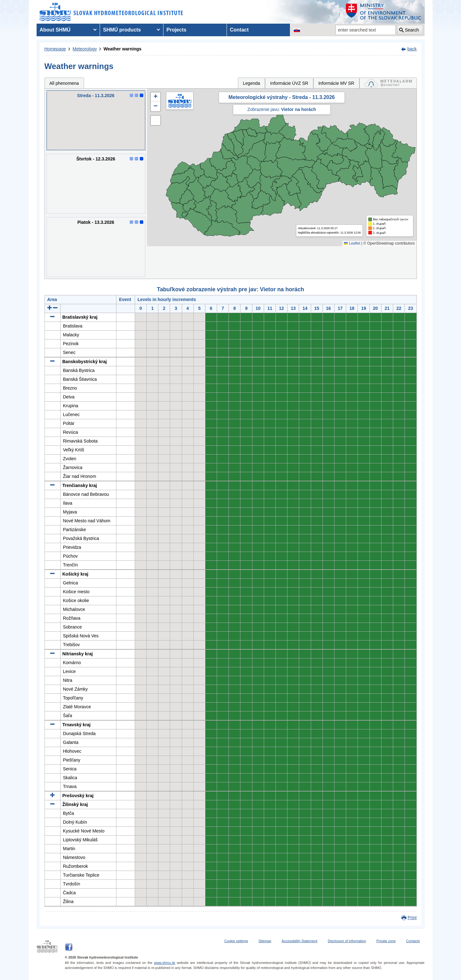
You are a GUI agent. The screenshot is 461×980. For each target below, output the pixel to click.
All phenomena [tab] (64, 83)
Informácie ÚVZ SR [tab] (289, 83)
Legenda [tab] (252, 83)
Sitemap (265, 941)
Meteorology (85, 49)
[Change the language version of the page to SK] (297, 30)
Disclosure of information (347, 941)
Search (412, 30)
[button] (156, 97)
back (412, 49)
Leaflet (352, 243)
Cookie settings (236, 941)
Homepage (55, 49)
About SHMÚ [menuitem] (55, 30)
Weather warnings (122, 49)
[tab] (388, 83)
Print (412, 918)
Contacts (413, 941)
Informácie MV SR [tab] (336, 83)
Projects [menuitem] (177, 30)
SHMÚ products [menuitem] (122, 30)
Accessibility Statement (300, 941)
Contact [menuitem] (239, 30)
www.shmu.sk (165, 963)
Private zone (386, 941)
